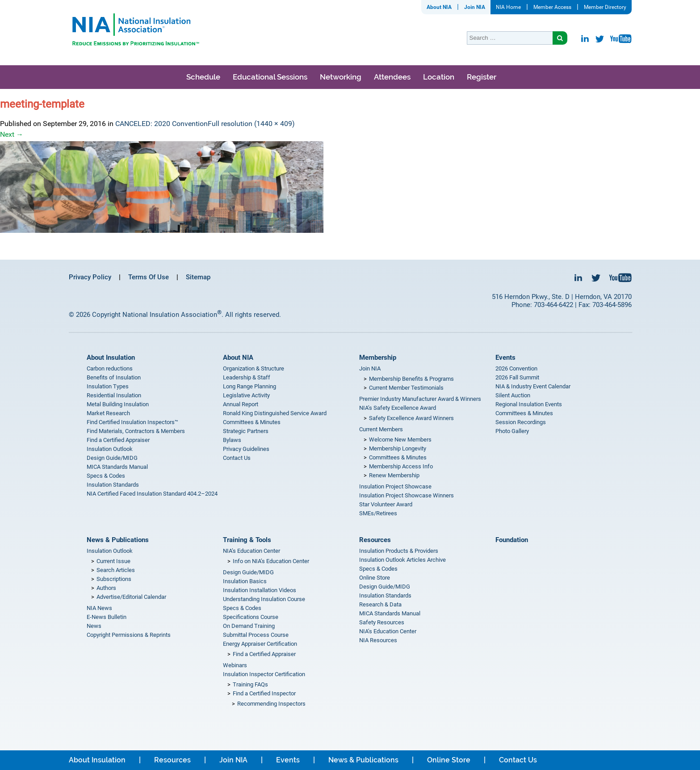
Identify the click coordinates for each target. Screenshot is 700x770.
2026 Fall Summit (517, 377)
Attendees (392, 77)
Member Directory (605, 7)
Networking (341, 77)
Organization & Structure (254, 368)
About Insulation (111, 358)
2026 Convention (516, 368)
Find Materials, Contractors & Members (136, 431)
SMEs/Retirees (378, 513)
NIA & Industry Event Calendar (533, 386)
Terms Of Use (149, 277)
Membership (378, 358)
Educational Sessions (270, 77)
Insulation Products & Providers (399, 551)
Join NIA (475, 7)
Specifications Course (251, 617)
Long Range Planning (249, 386)
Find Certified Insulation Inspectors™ (132, 422)
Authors (106, 588)
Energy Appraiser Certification (260, 644)
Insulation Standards (113, 485)
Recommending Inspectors (271, 704)
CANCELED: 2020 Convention (161, 124)
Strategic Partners (246, 431)
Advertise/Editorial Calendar (131, 597)
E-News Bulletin (107, 617)
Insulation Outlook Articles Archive (402, 560)
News (94, 626)
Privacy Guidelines (246, 449)
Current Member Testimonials (406, 388)
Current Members (381, 429)
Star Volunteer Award (386, 504)
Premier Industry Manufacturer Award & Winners (420, 399)
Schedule (203, 77)
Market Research (108, 413)
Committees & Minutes (252, 422)
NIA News (99, 608)
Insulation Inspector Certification (264, 674)
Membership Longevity (398, 448)
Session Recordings (521, 422)
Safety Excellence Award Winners (411, 418)
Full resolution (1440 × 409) (251, 124)
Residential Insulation (114, 395)
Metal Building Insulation (118, 404)
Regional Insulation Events (529, 404)
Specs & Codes (106, 476)
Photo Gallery (512, 431)
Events (505, 358)
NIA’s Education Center (251, 551)
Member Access (552, 7)
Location (439, 77)
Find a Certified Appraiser (118, 440)
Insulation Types (108, 386)
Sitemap (198, 277)
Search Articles (116, 570)
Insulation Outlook (110, 449)
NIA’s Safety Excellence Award (398, 408)
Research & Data (380, 604)
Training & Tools (247, 540)
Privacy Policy (90, 277)
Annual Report (241, 404)
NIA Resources (378, 640)
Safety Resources (382, 622)
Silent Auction (513, 395)
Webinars (235, 665)
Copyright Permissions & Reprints (129, 635)
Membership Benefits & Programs (411, 379)
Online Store (375, 578)
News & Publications (118, 540)
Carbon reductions (110, 368)
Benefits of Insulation (114, 377)
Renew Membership (394, 475)
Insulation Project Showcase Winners (407, 495)
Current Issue (113, 561)
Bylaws (232, 440)
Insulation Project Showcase (395, 486)
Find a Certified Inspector (264, 693)
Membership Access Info (401, 466)
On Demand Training (249, 626)
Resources (375, 540)
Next (12, 134)
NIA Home (508, 7)
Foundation (512, 540)
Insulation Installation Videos (260, 590)
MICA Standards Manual (117, 467)
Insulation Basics (245, 581)
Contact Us (237, 458)
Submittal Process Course (256, 635)
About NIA (439, 7)
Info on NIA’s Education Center (271, 561)
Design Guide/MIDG (112, 458)
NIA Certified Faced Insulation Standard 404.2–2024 (152, 494)
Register (482, 77)
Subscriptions (114, 579)
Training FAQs (250, 684)
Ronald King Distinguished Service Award (275, 413)
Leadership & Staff (247, 377)
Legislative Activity (246, 395)
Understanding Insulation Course (264, 599)
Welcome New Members (400, 440)
